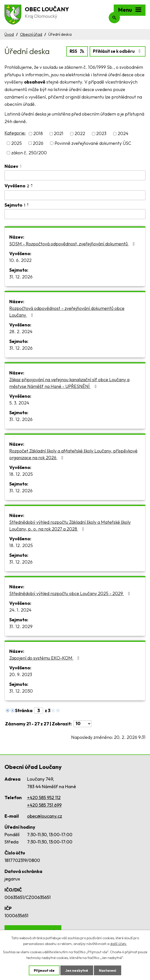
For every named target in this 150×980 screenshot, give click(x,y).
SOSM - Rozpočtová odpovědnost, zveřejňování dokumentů (73, 243)
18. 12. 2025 (21, 474)
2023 (101, 133)
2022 (80, 133)
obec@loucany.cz (45, 816)
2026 (38, 143)
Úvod (9, 34)
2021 (59, 133)
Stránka (24, 710)
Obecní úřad (31, 34)
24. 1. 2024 (20, 609)
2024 (123, 133)
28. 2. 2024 (21, 331)
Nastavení (108, 970)
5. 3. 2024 (19, 402)
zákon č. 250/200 (29, 152)
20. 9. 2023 (21, 674)
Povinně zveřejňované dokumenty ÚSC (93, 143)
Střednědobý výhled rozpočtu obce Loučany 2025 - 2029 (71, 593)
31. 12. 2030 (21, 690)
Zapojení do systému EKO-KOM (45, 657)
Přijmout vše (44, 970)
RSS (74, 51)
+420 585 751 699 (44, 805)
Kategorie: (15, 133)
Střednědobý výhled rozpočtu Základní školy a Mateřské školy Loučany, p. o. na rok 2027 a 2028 (70, 525)
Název (11, 166)
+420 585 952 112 (44, 797)
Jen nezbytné (77, 970)
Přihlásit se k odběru (117, 51)
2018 (38, 133)
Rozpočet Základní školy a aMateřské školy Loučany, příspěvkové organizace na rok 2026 (73, 454)
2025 (17, 143)
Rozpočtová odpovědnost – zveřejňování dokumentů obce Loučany (67, 311)
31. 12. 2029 (21, 626)
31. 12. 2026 (21, 276)
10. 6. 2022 (20, 260)
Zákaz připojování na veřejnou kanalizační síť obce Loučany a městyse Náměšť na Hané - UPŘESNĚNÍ (69, 382)
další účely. (118, 943)
